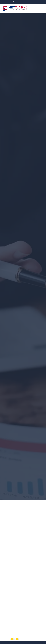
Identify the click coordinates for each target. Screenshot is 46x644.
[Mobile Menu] (43, 9)
